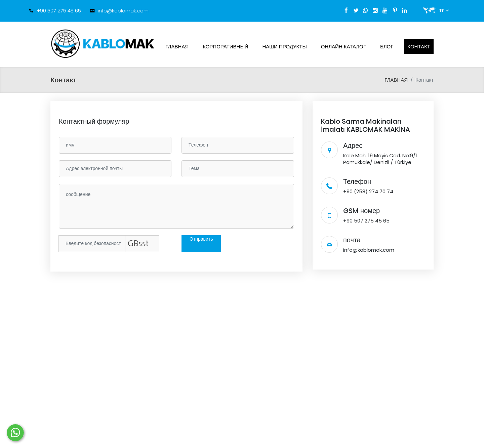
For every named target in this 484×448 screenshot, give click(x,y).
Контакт (419, 47)
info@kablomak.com (123, 11)
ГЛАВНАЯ (177, 47)
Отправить (201, 239)
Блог (387, 47)
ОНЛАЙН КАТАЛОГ (344, 47)
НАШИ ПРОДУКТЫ (285, 47)
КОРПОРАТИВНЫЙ (225, 47)
